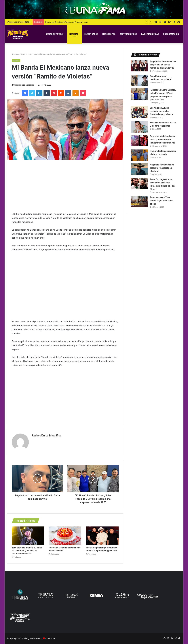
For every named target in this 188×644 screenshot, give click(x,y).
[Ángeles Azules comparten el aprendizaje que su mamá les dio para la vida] (139, 66)
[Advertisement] (65, 186)
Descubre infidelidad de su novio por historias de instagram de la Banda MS (163, 139)
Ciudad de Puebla (54, 34)
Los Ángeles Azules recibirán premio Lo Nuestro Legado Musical (162, 111)
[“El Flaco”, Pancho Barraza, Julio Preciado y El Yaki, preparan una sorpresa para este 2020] (139, 94)
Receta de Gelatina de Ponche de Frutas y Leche (67, 22)
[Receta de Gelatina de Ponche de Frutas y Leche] (65, 536)
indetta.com (51, 638)
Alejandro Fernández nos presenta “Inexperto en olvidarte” (162, 168)
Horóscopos (109, 34)
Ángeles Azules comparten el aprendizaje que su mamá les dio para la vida (163, 65)
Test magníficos (128, 34)
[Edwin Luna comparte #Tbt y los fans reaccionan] (139, 127)
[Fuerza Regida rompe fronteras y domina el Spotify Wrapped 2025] (102, 536)
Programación (171, 34)
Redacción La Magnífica (24, 85)
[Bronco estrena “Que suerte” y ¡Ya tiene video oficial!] (139, 202)
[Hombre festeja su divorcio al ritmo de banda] (139, 155)
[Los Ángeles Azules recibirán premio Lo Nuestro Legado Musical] (139, 112)
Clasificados (91, 34)
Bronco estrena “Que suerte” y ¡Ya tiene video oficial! (162, 201)
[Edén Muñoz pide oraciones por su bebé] (139, 80)
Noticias (74, 34)
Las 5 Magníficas (150, 34)
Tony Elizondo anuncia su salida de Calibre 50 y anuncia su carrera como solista (27, 551)
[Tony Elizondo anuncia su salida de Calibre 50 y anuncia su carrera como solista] (28, 536)
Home (16, 54)
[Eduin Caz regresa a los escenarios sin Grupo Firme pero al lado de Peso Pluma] (139, 184)
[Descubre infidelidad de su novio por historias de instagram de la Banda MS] (139, 140)
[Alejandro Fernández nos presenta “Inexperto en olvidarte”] (139, 169)
